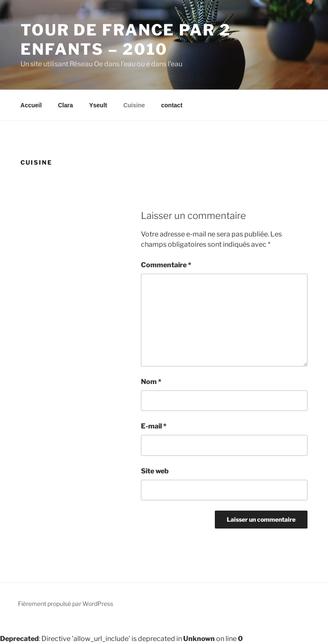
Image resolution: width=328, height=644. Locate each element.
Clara (66, 105)
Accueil (31, 105)
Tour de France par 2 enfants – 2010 (126, 40)
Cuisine (134, 105)
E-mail (154, 426)
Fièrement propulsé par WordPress (66, 604)
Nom (151, 382)
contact (172, 105)
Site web (155, 471)
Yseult (98, 105)
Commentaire (166, 265)
